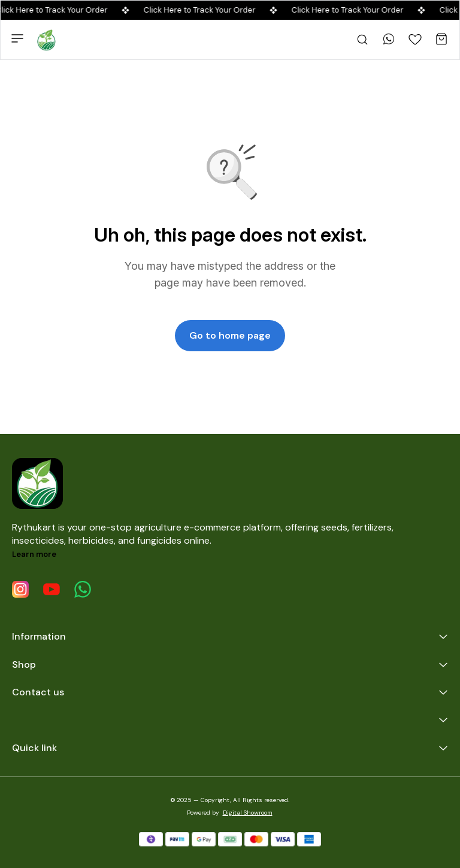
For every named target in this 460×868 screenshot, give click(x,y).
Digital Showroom (248, 813)
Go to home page (230, 335)
